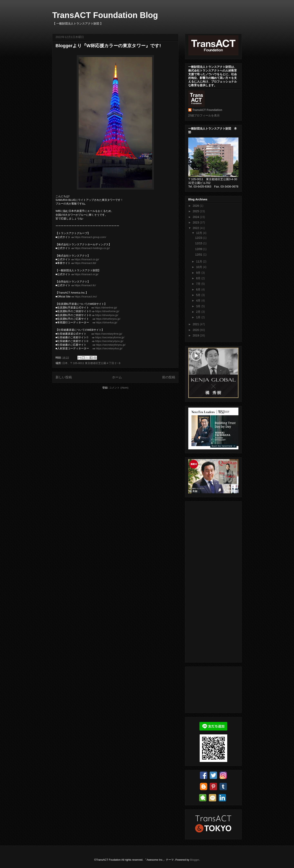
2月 (199, 312)
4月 (199, 301)
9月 (199, 273)
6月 (199, 289)
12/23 (199, 238)
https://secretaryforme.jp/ (110, 337)
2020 (196, 330)
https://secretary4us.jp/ (109, 348)
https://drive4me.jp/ (106, 308)
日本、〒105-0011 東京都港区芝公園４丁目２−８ (92, 363)
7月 (199, 284)
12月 (199, 233)
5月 (199, 295)
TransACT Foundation (207, 110)
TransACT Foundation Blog (105, 15)
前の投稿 (169, 377)
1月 (199, 317)
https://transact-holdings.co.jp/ (92, 248)
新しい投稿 (64, 377)
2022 (196, 228)
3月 (199, 306)
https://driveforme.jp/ (107, 311)
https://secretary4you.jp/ (109, 341)
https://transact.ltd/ (85, 263)
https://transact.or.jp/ (86, 274)
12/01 (199, 255)
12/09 (199, 249)
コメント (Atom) (119, 388)
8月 (199, 278)
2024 (196, 217)
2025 (196, 211)
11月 (199, 261)
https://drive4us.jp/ (107, 322)
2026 (196, 206)
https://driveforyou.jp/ (108, 319)
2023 (196, 222)
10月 (199, 267)
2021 (196, 324)
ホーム (117, 377)
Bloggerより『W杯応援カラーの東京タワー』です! (108, 46)
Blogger (195, 860)
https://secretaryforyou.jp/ (111, 345)
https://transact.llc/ (85, 285)
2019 (196, 335)
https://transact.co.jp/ (87, 259)
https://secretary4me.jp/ (108, 334)
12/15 (199, 243)
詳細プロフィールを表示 (204, 115)
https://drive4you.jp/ (107, 315)
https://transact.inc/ (86, 297)
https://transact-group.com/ (90, 237)
